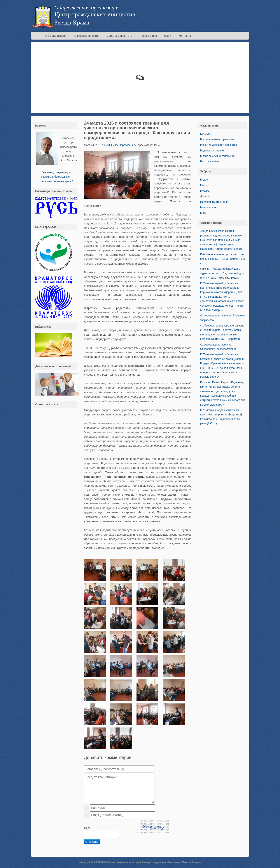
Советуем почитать (119, 36)
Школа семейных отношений (218, 156)
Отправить (92, 842)
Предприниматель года (214, 202)
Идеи (168, 36)
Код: (87, 828)
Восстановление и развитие (217, 139)
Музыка (205, 191)
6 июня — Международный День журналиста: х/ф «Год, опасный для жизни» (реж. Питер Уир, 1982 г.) (222, 273)
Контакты (185, 36)
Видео (204, 180)
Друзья (204, 196)
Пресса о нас (148, 36)
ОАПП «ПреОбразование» (120, 145)
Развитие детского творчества (219, 145)
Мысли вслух (208, 207)
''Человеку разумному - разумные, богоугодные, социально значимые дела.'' (56, 177)
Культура (206, 134)
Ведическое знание (212, 151)
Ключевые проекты (87, 36)
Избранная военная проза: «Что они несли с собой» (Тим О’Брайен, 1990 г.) (222, 259)
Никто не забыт (210, 161)
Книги (204, 185)
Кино (203, 213)
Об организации (56, 36)
